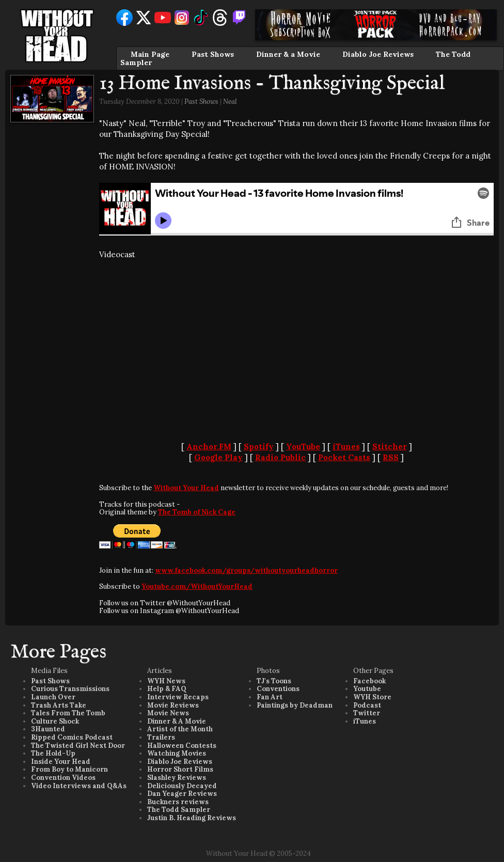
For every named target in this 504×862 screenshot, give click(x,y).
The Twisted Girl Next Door (78, 746)
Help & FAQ (167, 689)
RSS (391, 457)
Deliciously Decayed (182, 786)
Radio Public (280, 457)
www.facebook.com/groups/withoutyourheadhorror (246, 570)
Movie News (168, 713)
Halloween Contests (182, 746)
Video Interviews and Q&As (79, 786)
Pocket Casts (344, 457)
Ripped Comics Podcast (72, 737)
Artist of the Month (180, 729)
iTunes (346, 446)
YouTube (303, 446)
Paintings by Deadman (295, 705)
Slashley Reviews (177, 778)
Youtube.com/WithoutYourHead (197, 586)
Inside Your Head (61, 762)
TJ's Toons (274, 681)
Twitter (367, 713)
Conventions (278, 689)
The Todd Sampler (179, 810)
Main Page (150, 54)
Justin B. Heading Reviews (192, 818)
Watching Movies (177, 753)
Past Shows (213, 54)
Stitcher (390, 446)
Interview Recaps (178, 697)
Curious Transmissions (70, 689)
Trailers (161, 737)
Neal (230, 101)
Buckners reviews (178, 802)
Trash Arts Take (59, 705)
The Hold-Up (53, 753)
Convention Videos (63, 778)
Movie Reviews (173, 705)
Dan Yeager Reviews (182, 794)
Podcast (367, 705)
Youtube (367, 689)
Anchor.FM (209, 446)
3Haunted (48, 729)
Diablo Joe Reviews (378, 54)
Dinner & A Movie (177, 721)
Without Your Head (186, 488)
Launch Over (53, 697)
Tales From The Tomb (68, 713)
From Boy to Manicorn (69, 769)
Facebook (369, 681)
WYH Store (372, 697)
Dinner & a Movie (288, 54)
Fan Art (270, 697)
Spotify (259, 446)
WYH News (166, 681)
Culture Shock (55, 721)
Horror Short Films (180, 769)
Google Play (218, 457)
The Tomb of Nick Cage (197, 512)
